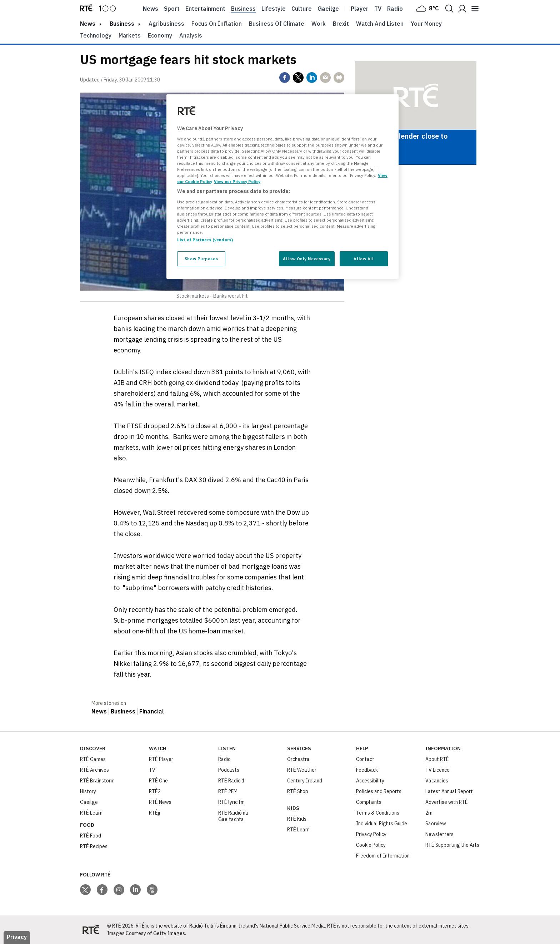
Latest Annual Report (449, 791)
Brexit (341, 24)
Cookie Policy (371, 845)
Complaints (369, 802)
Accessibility (370, 781)
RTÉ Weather (302, 770)
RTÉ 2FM (228, 791)
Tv (378, 9)
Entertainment (205, 9)
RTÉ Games (93, 759)
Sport (172, 9)
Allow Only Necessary (307, 259)
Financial (152, 711)
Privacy (17, 937)
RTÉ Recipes (94, 846)
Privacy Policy (371, 834)
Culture (302, 9)
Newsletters (439, 834)
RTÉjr (155, 813)
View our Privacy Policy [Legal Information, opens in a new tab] (237, 181)
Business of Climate (277, 24)
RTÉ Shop (298, 791)
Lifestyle (274, 9)
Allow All (364, 259)
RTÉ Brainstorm (97, 781)
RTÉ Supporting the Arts (452, 845)
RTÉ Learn (91, 813)
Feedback (367, 770)
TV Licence (437, 770)
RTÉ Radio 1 (231, 781)
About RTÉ (437, 759)
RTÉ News (160, 802)
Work (319, 24)
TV (152, 770)
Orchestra (298, 759)
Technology (96, 35)
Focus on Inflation (217, 24)
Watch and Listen (380, 24)
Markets (130, 35)
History (88, 791)
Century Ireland (305, 781)
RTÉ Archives (94, 770)
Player (360, 9)
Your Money (426, 24)
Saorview (436, 824)
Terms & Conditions (378, 813)
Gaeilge (328, 9)
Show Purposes (201, 259)
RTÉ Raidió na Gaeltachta (233, 816)
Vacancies (437, 781)
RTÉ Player (161, 759)
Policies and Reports (379, 791)
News (151, 9)
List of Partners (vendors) (205, 240)
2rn (429, 813)
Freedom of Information (383, 856)
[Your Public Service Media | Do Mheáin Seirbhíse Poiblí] (91, 930)
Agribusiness (166, 24)
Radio (395, 9)
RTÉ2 (155, 791)
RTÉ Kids (297, 819)
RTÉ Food (91, 836)
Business (243, 9)
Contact (365, 759)
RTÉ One (158, 781)
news (88, 24)
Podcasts (229, 770)
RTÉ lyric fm (231, 802)
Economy (160, 35)
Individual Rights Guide (382, 824)
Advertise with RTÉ (447, 802)
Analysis (191, 35)
